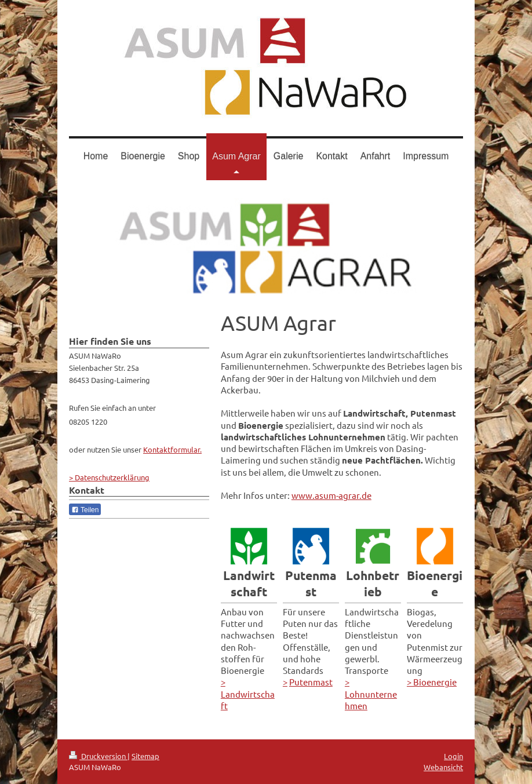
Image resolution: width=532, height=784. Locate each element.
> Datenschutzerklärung (109, 477)
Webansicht (443, 767)
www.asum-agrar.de (331, 495)
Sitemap (145, 756)
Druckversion (98, 756)
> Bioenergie (432, 682)
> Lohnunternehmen (371, 694)
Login (453, 756)
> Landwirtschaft (248, 694)
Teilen (85, 510)
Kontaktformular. (172, 449)
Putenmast (311, 682)
